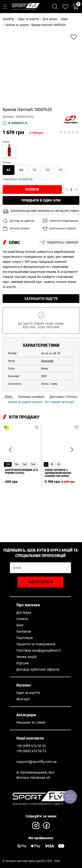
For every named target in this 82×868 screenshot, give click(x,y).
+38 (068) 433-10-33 (31, 751)
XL (59, 464)
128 (8, 464)
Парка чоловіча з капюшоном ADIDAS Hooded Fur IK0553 (58, 473)
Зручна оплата (16, 229)
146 (33, 464)
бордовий (47, 361)
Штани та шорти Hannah (25, 402)
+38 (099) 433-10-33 (31, 746)
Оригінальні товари (59, 229)
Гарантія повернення (60, 221)
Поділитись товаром (59, 243)
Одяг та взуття (28, 693)
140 (25, 464)
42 (8, 170)
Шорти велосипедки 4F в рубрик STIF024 (21, 472)
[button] (72, 450)
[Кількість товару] (71, 190)
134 (16, 464)
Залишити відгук (41, 299)
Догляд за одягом (18, 221)
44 (21, 170)
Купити (32, 189)
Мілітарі (23, 699)
